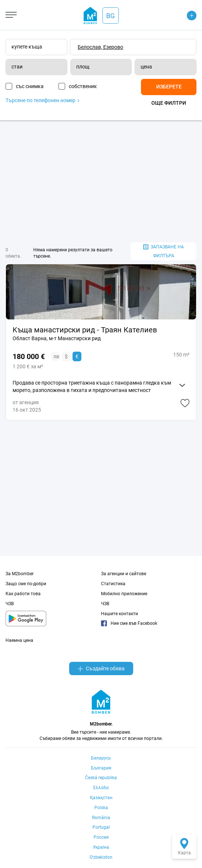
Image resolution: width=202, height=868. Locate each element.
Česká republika (101, 778)
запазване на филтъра (163, 252)
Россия (101, 837)
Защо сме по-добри (26, 584)
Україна (101, 847)
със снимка (30, 86)
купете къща (27, 47)
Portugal (101, 827)
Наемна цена (19, 640)
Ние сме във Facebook (129, 623)
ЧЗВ (10, 604)
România (101, 818)
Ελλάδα (101, 788)
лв (56, 356)
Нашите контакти (119, 614)
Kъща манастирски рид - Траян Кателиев (85, 330)
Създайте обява (101, 668)
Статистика (113, 584)
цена (146, 67)
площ (83, 67)
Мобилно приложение (124, 594)
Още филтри (169, 103)
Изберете (169, 87)
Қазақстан (101, 798)
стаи (17, 67)
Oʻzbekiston (101, 857)
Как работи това (23, 594)
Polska (101, 808)
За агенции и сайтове (124, 574)
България (101, 768)
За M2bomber (20, 574)
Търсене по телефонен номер (42, 100)
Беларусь (101, 758)
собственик (83, 86)
